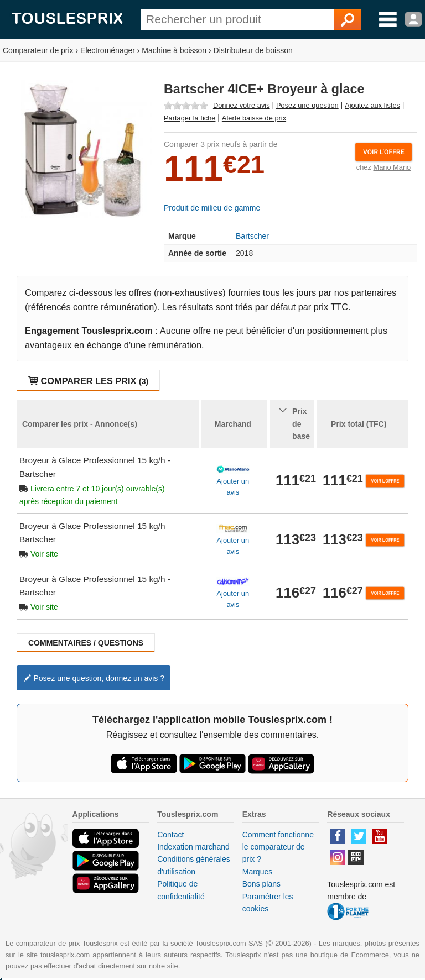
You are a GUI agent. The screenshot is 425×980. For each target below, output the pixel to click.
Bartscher (252, 236)
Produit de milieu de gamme (212, 208)
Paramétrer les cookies (268, 903)
